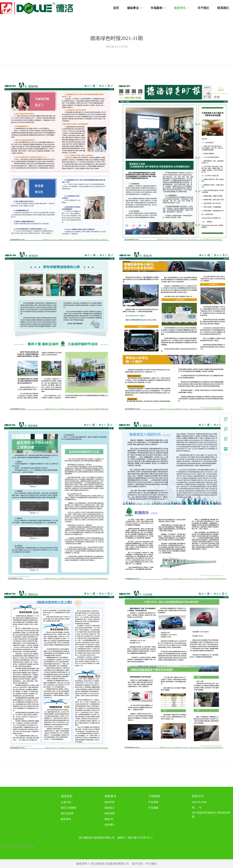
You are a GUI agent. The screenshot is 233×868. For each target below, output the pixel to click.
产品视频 (153, 808)
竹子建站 (151, 864)
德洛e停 (109, 819)
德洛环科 (110, 802)
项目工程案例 (68, 808)
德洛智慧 (110, 813)
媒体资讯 (66, 819)
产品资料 (152, 802)
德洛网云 (110, 825)
